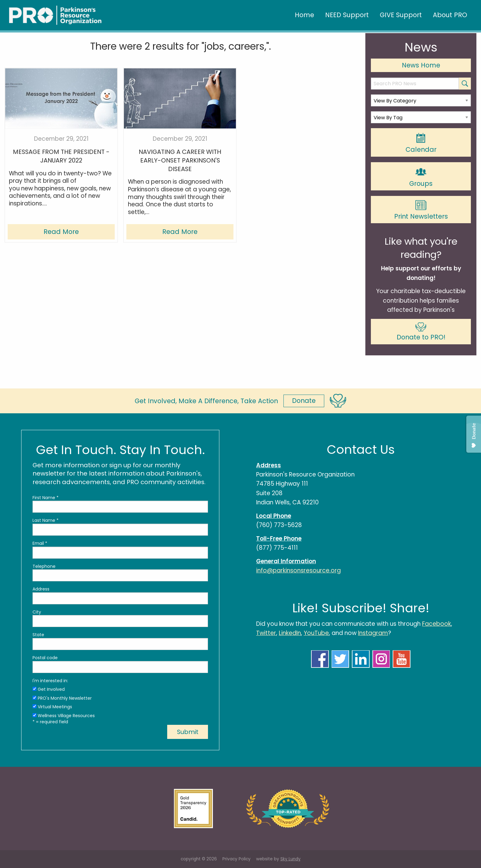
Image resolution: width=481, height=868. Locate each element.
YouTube (316, 633)
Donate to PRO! (421, 332)
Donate (304, 401)
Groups (421, 177)
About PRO (450, 15)
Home (304, 15)
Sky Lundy (291, 859)
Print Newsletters (421, 210)
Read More (61, 232)
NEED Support (347, 15)
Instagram (373, 633)
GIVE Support (401, 15)
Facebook (437, 624)
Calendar (421, 143)
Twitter (266, 633)
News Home (421, 65)
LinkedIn (290, 633)
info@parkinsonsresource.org (298, 570)
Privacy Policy (237, 859)
